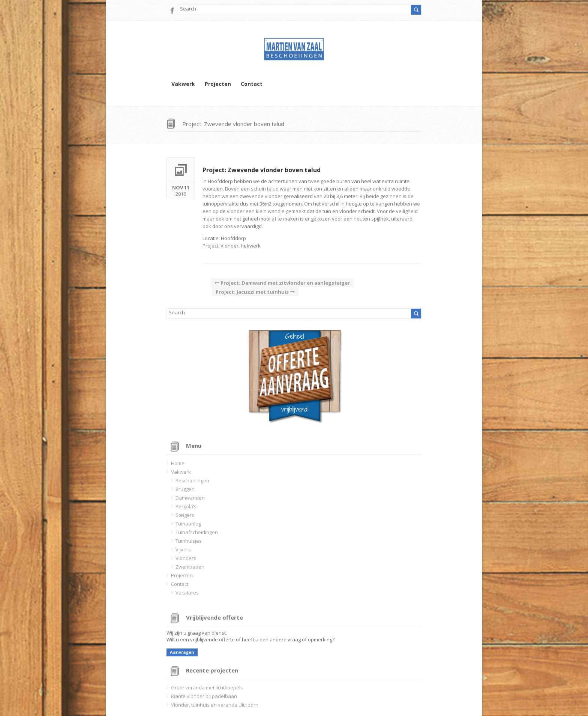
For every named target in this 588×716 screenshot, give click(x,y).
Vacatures (187, 593)
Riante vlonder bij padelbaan (204, 696)
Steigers (185, 515)
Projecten (218, 84)
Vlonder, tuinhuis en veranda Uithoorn (215, 705)
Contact (252, 84)
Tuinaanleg (188, 524)
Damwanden (190, 498)
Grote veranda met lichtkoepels (207, 687)
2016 (181, 190)
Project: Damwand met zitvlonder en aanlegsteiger (282, 283)
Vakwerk (183, 84)
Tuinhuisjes (189, 541)
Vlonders (186, 558)
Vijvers (183, 549)
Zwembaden (190, 567)
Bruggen (185, 489)
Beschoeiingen (192, 480)
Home (178, 463)
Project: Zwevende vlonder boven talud (262, 170)
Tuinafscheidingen (197, 532)
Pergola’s (186, 506)
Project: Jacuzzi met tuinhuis (255, 292)
